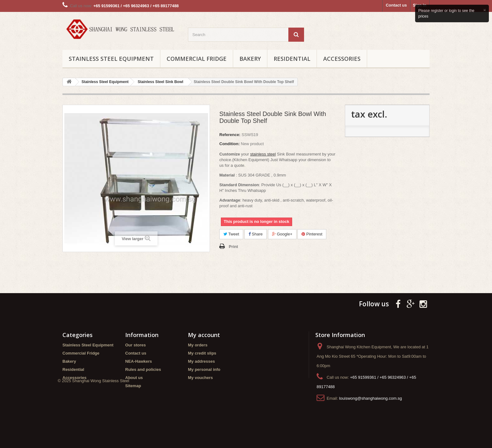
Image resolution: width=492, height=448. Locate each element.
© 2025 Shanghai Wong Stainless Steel (94, 411)
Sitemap (133, 386)
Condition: (230, 144)
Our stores (136, 345)
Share (256, 234)
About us (134, 378)
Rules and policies (143, 369)
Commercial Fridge (197, 59)
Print (233, 247)
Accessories (342, 59)
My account (204, 335)
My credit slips (202, 353)
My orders (198, 345)
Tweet (231, 234)
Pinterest (312, 234)
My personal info (204, 369)
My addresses (201, 361)
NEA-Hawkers (139, 361)
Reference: (230, 135)
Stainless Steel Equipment (111, 59)
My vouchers (200, 378)
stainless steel (263, 154)
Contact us (396, 5)
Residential (292, 59)
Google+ (282, 234)
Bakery (250, 59)
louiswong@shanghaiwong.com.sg (371, 398)
